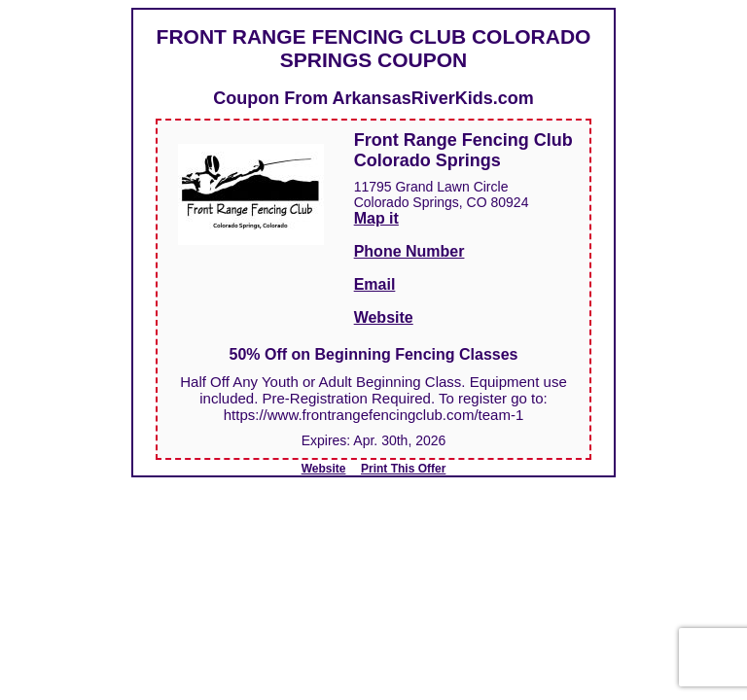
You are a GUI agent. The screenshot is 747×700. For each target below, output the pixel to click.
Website (384, 317)
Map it (376, 218)
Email (375, 284)
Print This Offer (403, 469)
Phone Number (409, 251)
